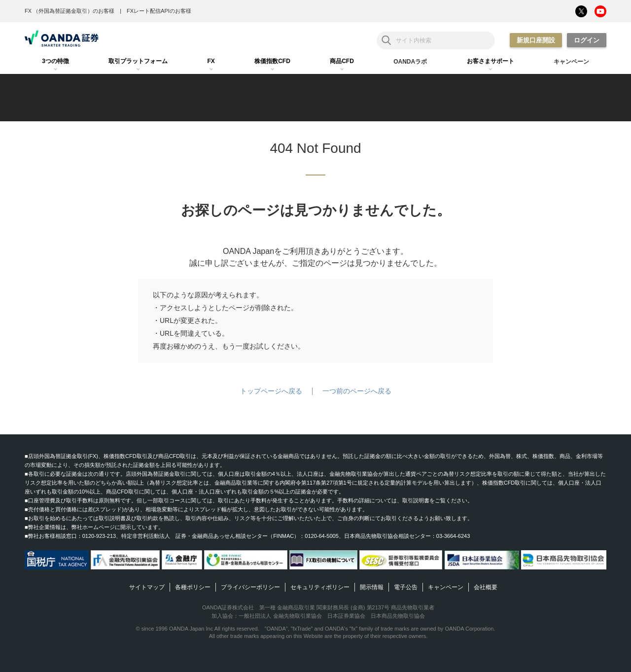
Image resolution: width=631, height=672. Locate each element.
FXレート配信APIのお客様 (159, 11)
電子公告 (406, 587)
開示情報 (372, 587)
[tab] (55, 62)
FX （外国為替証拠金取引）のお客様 (70, 11)
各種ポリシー (193, 587)
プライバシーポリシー (250, 587)
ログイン (587, 40)
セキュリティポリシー (320, 587)
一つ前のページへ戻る (357, 391)
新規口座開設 (536, 40)
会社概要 (486, 587)
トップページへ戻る (271, 391)
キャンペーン (446, 587)
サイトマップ (147, 587)
